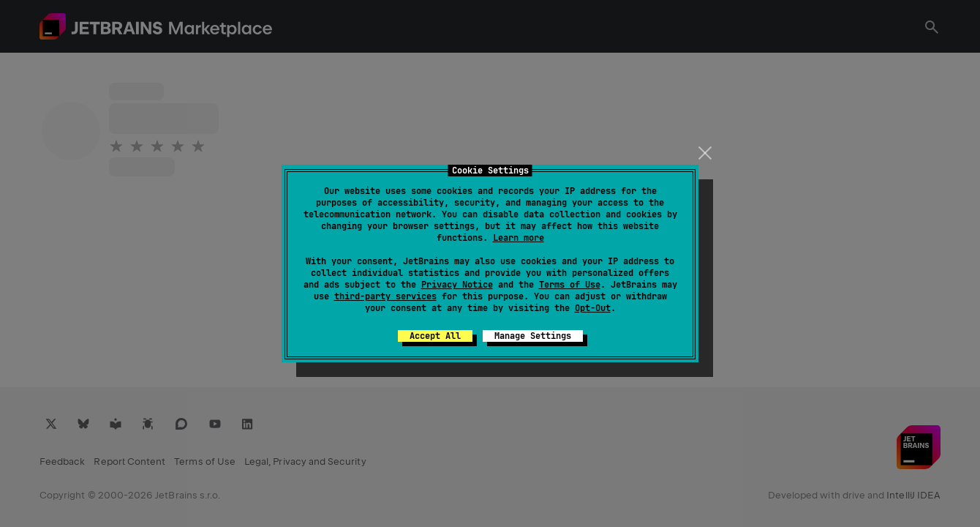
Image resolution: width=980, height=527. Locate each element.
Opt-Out (593, 308)
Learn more (519, 238)
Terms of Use (570, 285)
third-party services (385, 296)
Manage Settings (533, 336)
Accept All (435, 336)
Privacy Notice (457, 285)
